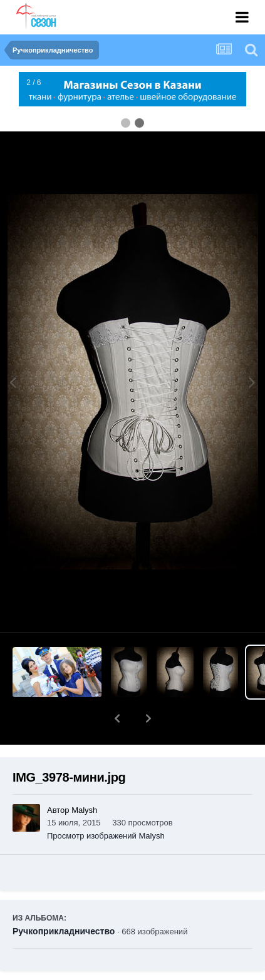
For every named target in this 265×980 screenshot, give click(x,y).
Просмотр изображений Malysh (106, 803)
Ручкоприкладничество (64, 899)
